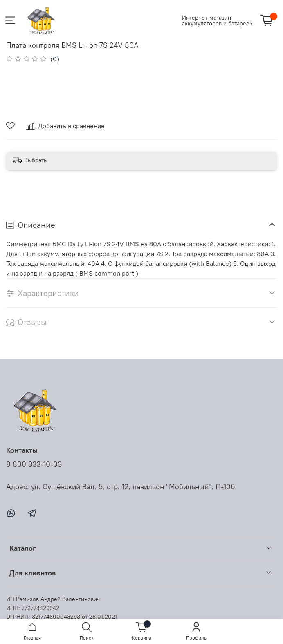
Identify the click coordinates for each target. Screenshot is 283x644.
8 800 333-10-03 (34, 464)
